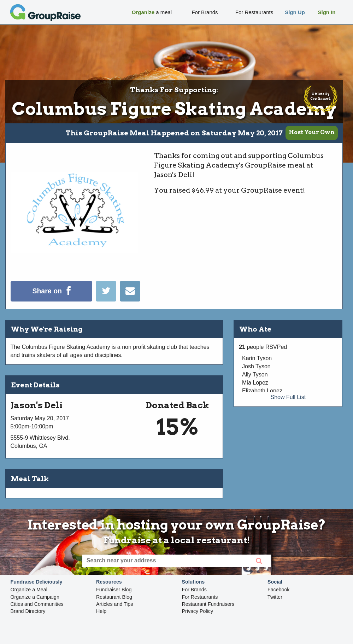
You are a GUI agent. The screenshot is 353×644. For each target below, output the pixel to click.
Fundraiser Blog (114, 590)
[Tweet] (108, 300)
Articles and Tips (114, 604)
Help (101, 611)
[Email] (130, 300)
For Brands (194, 590)
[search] (259, 561)
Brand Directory (28, 611)
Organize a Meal (29, 590)
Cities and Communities (37, 604)
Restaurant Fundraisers (208, 604)
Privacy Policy (198, 611)
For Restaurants (200, 597)
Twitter (275, 597)
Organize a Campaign (35, 597)
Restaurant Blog (114, 597)
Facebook (278, 590)
